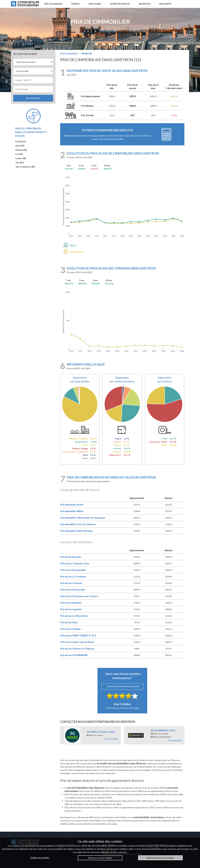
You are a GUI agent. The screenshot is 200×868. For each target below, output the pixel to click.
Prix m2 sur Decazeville (73, 590)
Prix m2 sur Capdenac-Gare (75, 563)
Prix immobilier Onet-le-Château (78, 524)
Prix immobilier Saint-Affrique (76, 531)
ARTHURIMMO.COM (163, 730)
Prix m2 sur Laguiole (71, 609)
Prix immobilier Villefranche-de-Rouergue (83, 518)
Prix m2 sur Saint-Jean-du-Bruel (77, 642)
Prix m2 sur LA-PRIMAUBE (74, 655)
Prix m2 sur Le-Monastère (74, 616)
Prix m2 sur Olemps (70, 629)
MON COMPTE (165, 4)
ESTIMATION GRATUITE (120, 4)
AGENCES (75, 4)
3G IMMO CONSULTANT (101, 732)
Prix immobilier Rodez (72, 505)
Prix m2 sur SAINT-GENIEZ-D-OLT (78, 636)
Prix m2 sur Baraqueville (73, 570)
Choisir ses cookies (40, 857)
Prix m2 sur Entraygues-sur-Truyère (79, 596)
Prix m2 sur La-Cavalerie (73, 577)
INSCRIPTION (145, 4)
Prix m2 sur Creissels (71, 583)
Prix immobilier (111, 739)
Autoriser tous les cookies (160, 858)
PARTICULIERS (95, 4)
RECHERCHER (33, 98)
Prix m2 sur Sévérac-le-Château (77, 649)
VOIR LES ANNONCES (53, 4)
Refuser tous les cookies (100, 858)
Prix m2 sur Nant (69, 622)
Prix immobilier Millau (72, 511)
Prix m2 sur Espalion (71, 603)
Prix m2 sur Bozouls (70, 557)
